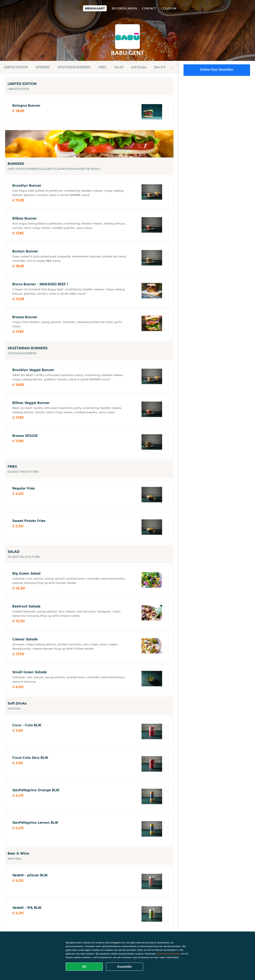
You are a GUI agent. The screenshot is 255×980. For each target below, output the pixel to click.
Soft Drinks (139, 67)
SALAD (119, 67)
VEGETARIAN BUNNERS (74, 67)
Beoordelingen (124, 8)
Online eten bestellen (217, 69)
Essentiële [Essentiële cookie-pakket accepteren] (125, 967)
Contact (149, 8)
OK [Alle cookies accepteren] (84, 967)
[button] (172, 67)
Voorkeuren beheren (169, 954)
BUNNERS (43, 67)
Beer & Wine (163, 67)
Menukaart (95, 8)
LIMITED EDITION (16, 67)
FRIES (102, 67)
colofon (169, 8)
